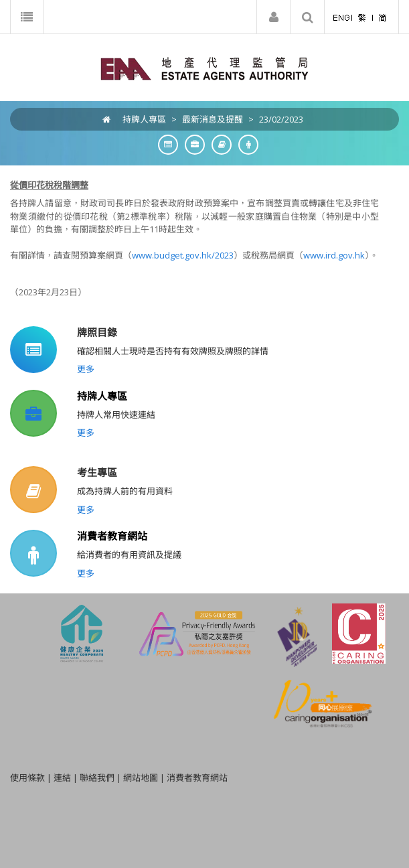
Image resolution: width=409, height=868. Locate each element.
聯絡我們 (97, 778)
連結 (62, 778)
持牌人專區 (144, 119)
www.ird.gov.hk (334, 255)
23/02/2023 (281, 119)
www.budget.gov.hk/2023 (183, 255)
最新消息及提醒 (213, 119)
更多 (86, 369)
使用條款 (27, 778)
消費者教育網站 (112, 536)
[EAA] (204, 68)
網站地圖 (141, 778)
